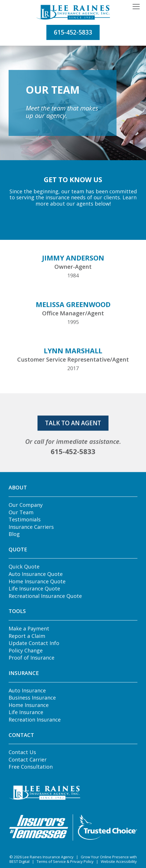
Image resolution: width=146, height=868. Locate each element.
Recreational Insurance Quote (45, 596)
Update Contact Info (34, 643)
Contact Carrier (28, 759)
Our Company (26, 505)
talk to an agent (73, 439)
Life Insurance (26, 712)
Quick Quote (24, 566)
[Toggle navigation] (136, 7)
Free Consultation (31, 767)
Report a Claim (27, 636)
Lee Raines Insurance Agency (48, 857)
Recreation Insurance (35, 720)
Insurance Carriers (31, 527)
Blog (14, 534)
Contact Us (22, 752)
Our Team (21, 512)
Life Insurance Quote (34, 588)
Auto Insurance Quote (36, 574)
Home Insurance (29, 705)
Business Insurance (32, 698)
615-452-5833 (73, 32)
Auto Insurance (27, 690)
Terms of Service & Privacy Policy (65, 861)
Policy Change (26, 650)
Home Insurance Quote (37, 581)
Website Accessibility (119, 861)
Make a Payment (29, 628)
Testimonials (25, 519)
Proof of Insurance (31, 658)
